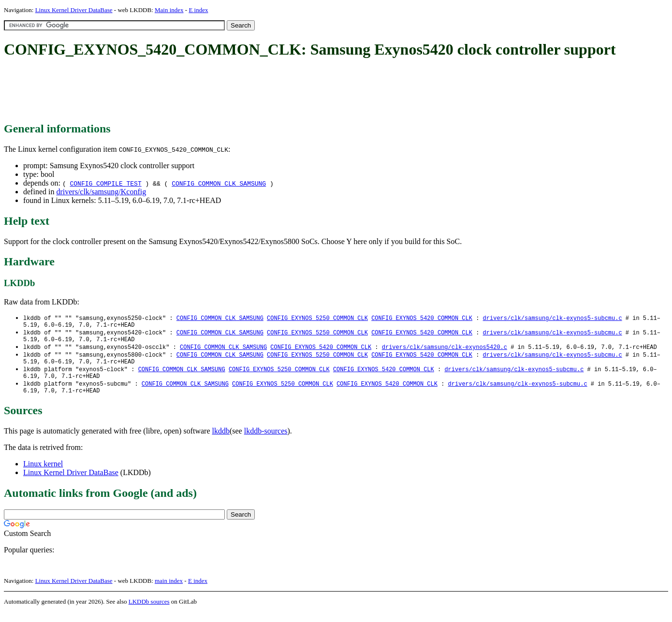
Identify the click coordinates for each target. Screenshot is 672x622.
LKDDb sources (149, 612)
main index (169, 591)
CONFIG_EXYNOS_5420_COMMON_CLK (422, 318)
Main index (169, 10)
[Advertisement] (180, 91)
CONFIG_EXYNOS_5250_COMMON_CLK (317, 318)
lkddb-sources (266, 441)
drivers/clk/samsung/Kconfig (101, 192)
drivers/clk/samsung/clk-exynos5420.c (445, 351)
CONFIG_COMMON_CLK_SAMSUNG (219, 183)
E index (198, 10)
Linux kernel (43, 474)
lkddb (221, 441)
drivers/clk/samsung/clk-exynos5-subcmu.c (552, 318)
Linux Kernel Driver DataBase (74, 10)
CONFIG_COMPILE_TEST (105, 183)
